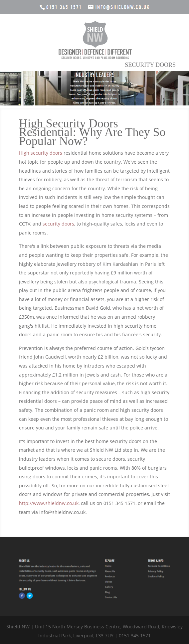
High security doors (41, 153)
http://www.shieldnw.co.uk (49, 503)
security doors (58, 224)
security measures (97, 392)
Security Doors (150, 65)
